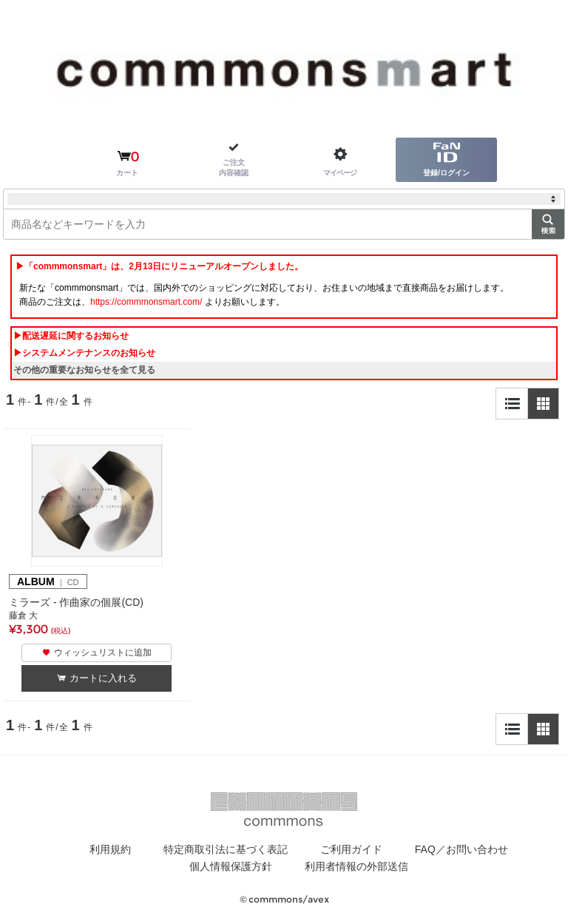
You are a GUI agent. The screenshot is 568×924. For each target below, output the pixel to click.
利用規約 (110, 849)
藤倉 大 (23, 616)
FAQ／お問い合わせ (461, 849)
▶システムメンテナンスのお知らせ (84, 353)
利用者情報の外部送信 (356, 866)
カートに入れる (103, 678)
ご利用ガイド (351, 849)
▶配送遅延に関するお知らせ (71, 336)
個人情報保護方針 (231, 866)
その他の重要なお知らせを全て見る (84, 370)
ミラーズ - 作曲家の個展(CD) (76, 602)
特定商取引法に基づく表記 (226, 849)
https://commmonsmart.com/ (146, 302)
